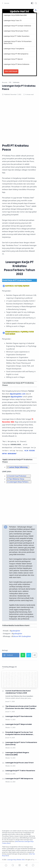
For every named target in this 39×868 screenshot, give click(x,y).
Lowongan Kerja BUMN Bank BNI (15, 15)
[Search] (36, 3)
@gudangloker (17, 397)
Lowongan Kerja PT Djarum (13, 59)
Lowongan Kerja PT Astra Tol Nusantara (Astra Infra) (18, 42)
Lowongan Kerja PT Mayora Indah (19, 724)
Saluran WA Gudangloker (22, 636)
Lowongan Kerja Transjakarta (14, 49)
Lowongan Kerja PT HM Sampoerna (16, 54)
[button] (6, 3)
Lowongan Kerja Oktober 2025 (16, 860)
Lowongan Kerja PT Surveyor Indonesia (17, 26)
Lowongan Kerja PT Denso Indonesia (16, 64)
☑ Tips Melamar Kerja (16, 479)
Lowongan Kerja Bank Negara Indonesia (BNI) (17, 754)
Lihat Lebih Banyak (11, 71)
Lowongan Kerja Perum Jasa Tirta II (16, 31)
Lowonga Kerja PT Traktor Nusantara (17, 36)
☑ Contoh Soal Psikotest (17, 476)
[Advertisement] (19, 119)
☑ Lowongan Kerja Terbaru (18, 482)
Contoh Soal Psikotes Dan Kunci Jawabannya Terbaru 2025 (18, 692)
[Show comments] (33, 865)
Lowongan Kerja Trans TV (13, 20)
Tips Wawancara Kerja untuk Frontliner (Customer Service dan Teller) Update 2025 (21, 707)
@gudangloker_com (18, 394)
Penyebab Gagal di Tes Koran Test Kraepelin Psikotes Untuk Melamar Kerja (19, 733)
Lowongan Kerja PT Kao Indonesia (19, 716)
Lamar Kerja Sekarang (18, 467)
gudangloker (16, 631)
